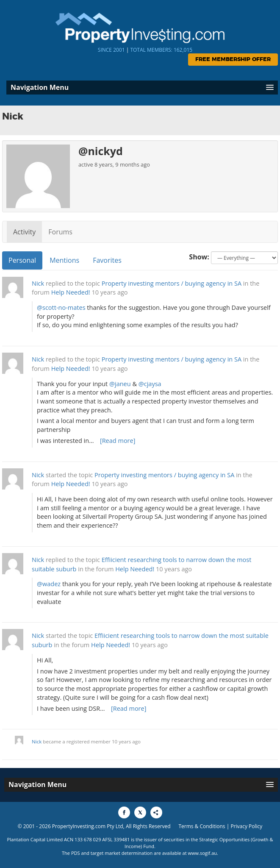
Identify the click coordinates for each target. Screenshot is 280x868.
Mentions (64, 260)
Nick (38, 283)
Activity (24, 232)
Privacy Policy (246, 826)
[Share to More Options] (156, 812)
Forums (60, 232)
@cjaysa (150, 384)
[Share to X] (140, 812)
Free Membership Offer (233, 60)
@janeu (120, 384)
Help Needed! (71, 292)
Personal (22, 260)
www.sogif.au (203, 853)
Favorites (107, 260)
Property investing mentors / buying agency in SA (172, 283)
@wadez (49, 584)
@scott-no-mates (61, 307)
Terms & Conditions (202, 826)
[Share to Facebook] (124, 812)
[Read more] (118, 441)
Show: (199, 257)
